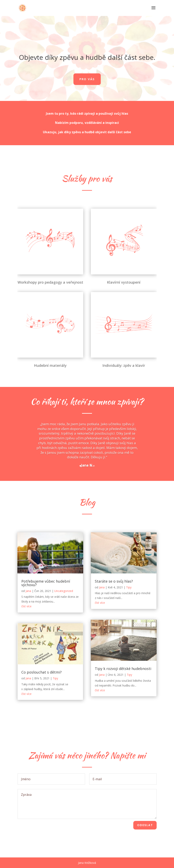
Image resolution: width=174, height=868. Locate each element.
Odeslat (145, 825)
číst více (26, 606)
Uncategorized (64, 591)
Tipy (55, 678)
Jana (28, 591)
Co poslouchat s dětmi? (42, 672)
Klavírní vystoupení (124, 265)
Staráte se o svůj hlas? (114, 581)
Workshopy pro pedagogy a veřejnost (50, 265)
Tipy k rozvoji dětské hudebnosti (123, 669)
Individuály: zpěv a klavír (124, 348)
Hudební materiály (50, 348)
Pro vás (87, 79)
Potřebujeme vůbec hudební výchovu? (46, 583)
